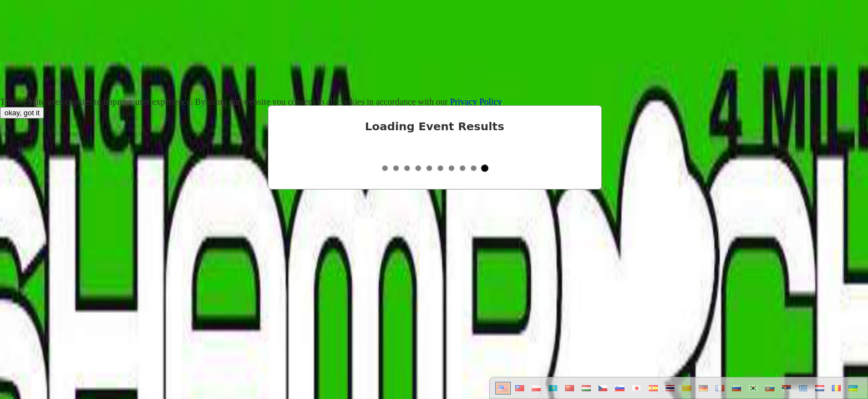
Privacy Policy (476, 102)
